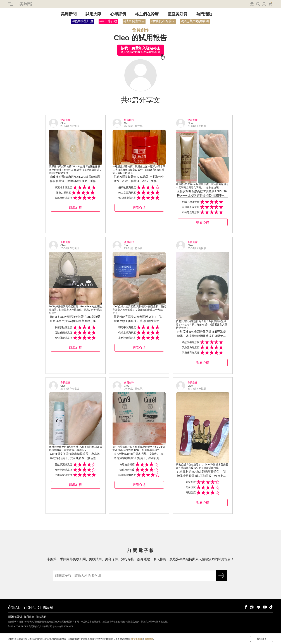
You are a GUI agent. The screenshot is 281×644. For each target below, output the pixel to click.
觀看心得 (75, 208)
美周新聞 (69, 14)
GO (222, 576)
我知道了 (262, 639)
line (258, 607)
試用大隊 (93, 14)
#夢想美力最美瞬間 (195, 21)
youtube (265, 607)
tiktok (271, 607)
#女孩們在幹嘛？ (163, 21)
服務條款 (149, 639)
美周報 (26, 4)
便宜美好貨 (177, 14)
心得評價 (118, 14)
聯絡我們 (41, 617)
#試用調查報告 (134, 21)
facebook (245, 607)
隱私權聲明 (16, 617)
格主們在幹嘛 (147, 14)
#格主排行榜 (108, 21)
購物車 (270, 4)
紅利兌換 (29, 617)
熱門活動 (204, 14)
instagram (252, 607)
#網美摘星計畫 (83, 21)
